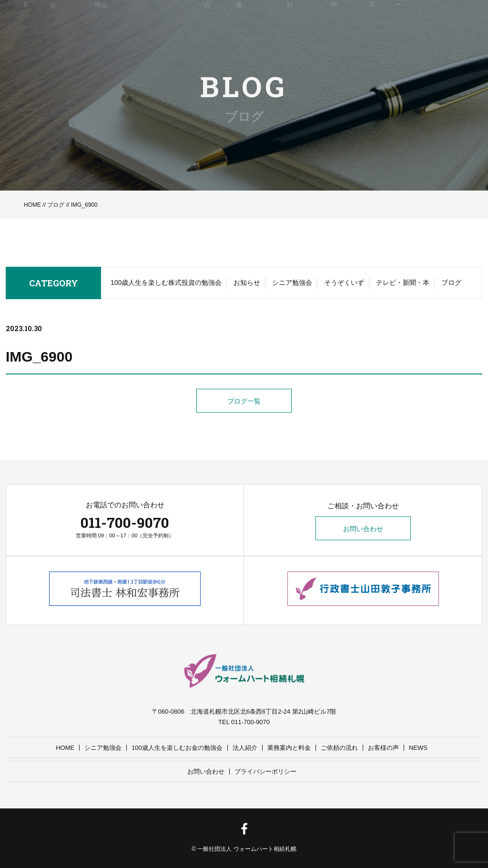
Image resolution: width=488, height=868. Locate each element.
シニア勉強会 (292, 283)
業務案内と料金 (289, 748)
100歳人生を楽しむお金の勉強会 (177, 748)
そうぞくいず (344, 283)
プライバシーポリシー (265, 772)
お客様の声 (383, 748)
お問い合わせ (363, 529)
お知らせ (247, 283)
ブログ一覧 (244, 401)
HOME (32, 205)
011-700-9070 (125, 522)
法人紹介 (245, 748)
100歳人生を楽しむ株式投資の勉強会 (166, 283)
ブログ (56, 205)
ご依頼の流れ (339, 748)
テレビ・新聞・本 (403, 283)
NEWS (418, 748)
